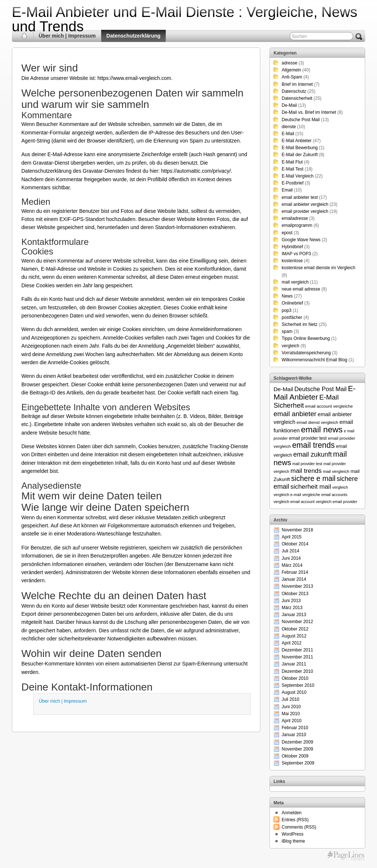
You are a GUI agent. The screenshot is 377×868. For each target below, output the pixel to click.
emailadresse (295, 218)
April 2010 (292, 721)
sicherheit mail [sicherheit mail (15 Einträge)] (311, 486)
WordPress (293, 834)
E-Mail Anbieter (297, 141)
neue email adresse (301, 289)
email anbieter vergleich (305, 204)
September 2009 (298, 763)
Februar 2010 (295, 728)
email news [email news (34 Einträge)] (322, 429)
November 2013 (297, 586)
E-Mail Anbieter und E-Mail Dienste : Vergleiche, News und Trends (185, 19)
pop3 (287, 310)
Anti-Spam (292, 77)
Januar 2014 (294, 579)
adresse (290, 63)
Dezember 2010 (297, 671)
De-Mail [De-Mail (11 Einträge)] (283, 389)
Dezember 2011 (297, 650)
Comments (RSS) (299, 827)
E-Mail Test (293, 169)
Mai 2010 (291, 714)
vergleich (290, 346)
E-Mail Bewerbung (300, 148)
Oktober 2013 (295, 594)
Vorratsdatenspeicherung (306, 353)
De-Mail (289, 105)
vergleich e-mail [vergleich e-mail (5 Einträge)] (287, 495)
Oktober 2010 (295, 678)
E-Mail (288, 134)
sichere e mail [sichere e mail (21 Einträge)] (313, 478)
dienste (289, 127)
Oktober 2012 (295, 629)
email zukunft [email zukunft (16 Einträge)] (313, 454)
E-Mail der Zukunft (300, 155)
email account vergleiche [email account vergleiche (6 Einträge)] (329, 406)
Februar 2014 (295, 572)
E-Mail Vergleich (298, 176)
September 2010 (298, 685)
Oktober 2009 (295, 756)
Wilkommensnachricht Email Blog (314, 360)
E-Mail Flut (292, 162)
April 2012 (292, 643)
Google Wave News (301, 240)
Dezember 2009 (297, 742)
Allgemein (291, 70)
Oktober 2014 (295, 544)
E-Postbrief (293, 183)
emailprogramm (297, 225)
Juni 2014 (291, 558)
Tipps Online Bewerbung (306, 338)
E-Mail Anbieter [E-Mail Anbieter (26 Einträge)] (315, 393)
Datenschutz (294, 91)
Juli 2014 (290, 551)
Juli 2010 (290, 699)
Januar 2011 (294, 664)
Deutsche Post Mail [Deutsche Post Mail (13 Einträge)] (320, 389)
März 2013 (292, 608)
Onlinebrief (292, 303)
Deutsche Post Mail (301, 120)
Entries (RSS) (295, 820)
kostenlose (292, 261)
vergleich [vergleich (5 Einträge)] (340, 487)
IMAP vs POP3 (296, 254)
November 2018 (297, 530)
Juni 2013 (291, 601)
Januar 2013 (294, 615)
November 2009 (297, 749)
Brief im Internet (297, 84)
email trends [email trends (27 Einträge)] (313, 445)
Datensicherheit (297, 98)
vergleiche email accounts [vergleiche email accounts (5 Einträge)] (325, 495)
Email (287, 190)
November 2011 (297, 657)
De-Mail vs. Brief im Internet (309, 112)
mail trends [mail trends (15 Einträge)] (306, 471)
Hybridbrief (292, 247)
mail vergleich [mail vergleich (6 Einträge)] (336, 471)
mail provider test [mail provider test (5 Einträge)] (307, 464)
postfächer (292, 317)
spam (287, 331)
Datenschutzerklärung (133, 36)
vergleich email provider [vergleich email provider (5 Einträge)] (337, 502)
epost (287, 233)
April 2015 (292, 537)
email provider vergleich (305, 211)
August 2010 (294, 692)
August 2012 (294, 636)
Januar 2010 (294, 735)
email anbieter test (300, 197)
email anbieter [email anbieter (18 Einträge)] (295, 414)
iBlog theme (293, 841)
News (287, 296)
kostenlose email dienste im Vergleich (318, 268)
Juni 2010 (291, 707)
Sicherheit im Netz (300, 324)
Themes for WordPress (346, 856)
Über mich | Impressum (67, 36)
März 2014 (292, 565)
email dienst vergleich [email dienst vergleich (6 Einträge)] (317, 422)
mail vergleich (295, 282)
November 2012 (297, 622)
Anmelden (292, 813)
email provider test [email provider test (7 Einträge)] (308, 438)
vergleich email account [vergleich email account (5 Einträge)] (294, 502)
